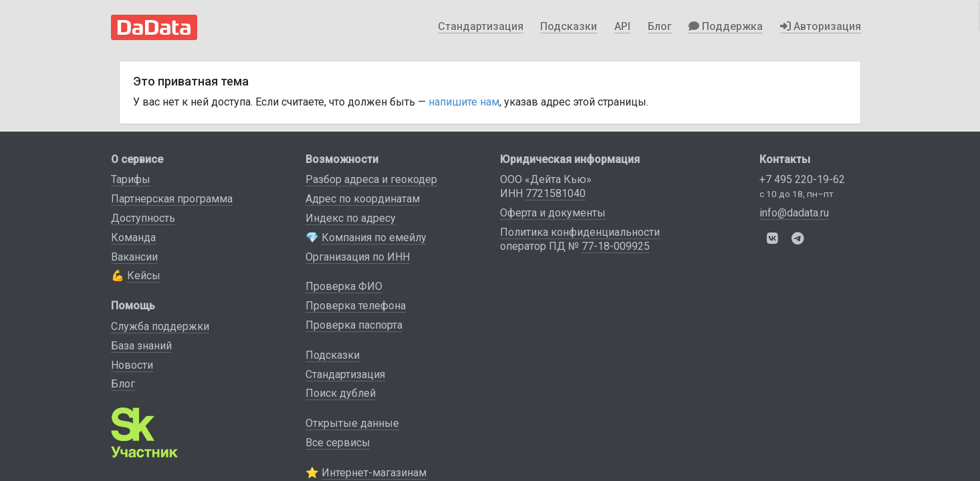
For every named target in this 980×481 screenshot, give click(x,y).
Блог (660, 26)
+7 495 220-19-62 (802, 179)
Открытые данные (352, 423)
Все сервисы (338, 443)
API (622, 26)
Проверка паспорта (354, 325)
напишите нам (464, 102)
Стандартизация (481, 26)
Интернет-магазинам (374, 473)
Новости (132, 365)
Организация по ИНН (358, 257)
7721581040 (556, 193)
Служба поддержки (160, 326)
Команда (133, 237)
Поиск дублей (341, 393)
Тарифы (131, 179)
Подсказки (569, 26)
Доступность (143, 218)
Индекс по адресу (351, 218)
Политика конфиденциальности (580, 232)
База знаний (141, 346)
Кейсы (144, 276)
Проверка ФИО (344, 286)
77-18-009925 (616, 246)
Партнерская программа (172, 199)
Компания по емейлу (374, 237)
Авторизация (821, 26)
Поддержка (726, 26)
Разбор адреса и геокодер (371, 179)
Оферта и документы (553, 213)
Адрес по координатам (363, 199)
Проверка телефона (356, 306)
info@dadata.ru (794, 213)
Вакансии (134, 257)
